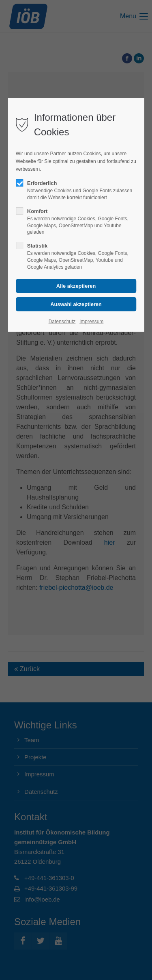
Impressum (91, 322)
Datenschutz (62, 322)
